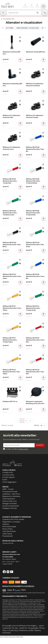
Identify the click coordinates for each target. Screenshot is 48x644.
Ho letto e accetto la (17, 449)
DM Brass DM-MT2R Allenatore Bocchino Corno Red (35, 340)
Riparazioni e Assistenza (11, 496)
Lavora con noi (8, 543)
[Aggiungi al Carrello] (20, 59)
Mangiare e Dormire (10, 508)
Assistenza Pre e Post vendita (13, 519)
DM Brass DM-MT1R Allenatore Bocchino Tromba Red (10, 181)
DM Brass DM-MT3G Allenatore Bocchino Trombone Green (10, 213)
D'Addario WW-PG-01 (10, 402)
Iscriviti (40, 445)
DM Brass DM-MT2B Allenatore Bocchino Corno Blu (35, 276)
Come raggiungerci (9, 482)
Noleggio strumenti (9, 503)
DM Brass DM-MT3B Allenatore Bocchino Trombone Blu (33, 213)
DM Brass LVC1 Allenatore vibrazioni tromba (35, 116)
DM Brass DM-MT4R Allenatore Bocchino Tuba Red (35, 372)
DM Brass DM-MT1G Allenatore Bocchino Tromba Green (33, 308)
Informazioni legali (9, 527)
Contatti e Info (8, 472)
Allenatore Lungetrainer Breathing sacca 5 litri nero (35, 403)
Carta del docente (9, 531)
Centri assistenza (9, 499)
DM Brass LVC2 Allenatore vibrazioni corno (11, 148)
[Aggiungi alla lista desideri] (20, 37)
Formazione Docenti (10, 492)
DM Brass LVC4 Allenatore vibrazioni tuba (11, 116)
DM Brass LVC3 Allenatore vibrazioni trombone (35, 85)
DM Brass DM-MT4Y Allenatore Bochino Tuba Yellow (11, 372)
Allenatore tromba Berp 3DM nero (12, 85)
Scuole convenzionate (11, 506)
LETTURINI (10, 28)
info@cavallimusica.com (11, 554)
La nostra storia (8, 475)
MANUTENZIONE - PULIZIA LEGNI (28, 28)
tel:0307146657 (8, 557)
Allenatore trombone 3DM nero (11, 53)
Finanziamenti (8, 536)
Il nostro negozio (9, 477)
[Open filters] (3, 13)
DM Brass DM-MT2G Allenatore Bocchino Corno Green (12, 276)
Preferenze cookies (26, 630)
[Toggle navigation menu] (43, 6)
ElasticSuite (20, 637)
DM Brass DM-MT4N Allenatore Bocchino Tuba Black (12, 244)
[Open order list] (45, 13)
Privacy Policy (8, 529)
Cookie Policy (13, 630)
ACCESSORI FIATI (9, 19)
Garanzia (6, 524)
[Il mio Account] (32, 6)
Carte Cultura (7, 534)
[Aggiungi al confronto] (20, 41)
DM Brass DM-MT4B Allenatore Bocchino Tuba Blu (35, 149)
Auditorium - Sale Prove (11, 494)
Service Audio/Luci (9, 501)
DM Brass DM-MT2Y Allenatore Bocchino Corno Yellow (12, 308)
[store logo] (9, 5)
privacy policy (24, 449)
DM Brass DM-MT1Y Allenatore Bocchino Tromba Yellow (10, 340)
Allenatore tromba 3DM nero (36, 52)
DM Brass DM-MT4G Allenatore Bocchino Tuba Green (35, 244)
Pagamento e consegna (11, 522)
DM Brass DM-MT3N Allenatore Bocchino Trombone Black (33, 181)
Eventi (5, 480)
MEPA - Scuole (8, 489)
